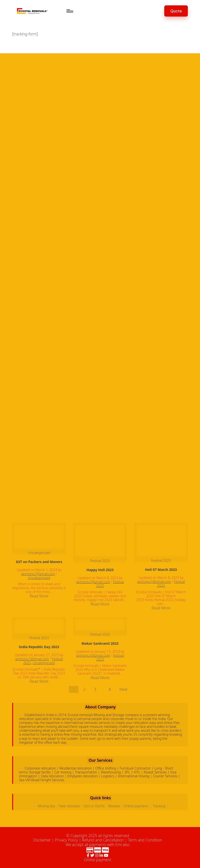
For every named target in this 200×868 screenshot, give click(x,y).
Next (123, 689)
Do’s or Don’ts (94, 806)
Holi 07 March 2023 (161, 570)
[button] (176, 11)
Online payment (136, 806)
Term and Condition (145, 840)
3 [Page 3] (95, 689)
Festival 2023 (100, 561)
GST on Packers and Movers (39, 562)
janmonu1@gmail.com (38, 574)
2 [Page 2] (84, 689)
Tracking (159, 806)
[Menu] (69, 11)
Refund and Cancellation (103, 840)
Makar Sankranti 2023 (100, 643)
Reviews (114, 806)
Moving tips (46, 806)
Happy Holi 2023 (100, 570)
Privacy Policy (66, 840)
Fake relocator (70, 806)
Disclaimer (42, 840)
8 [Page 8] (110, 689)
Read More (39, 596)
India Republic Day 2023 (39, 647)
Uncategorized (39, 553)
